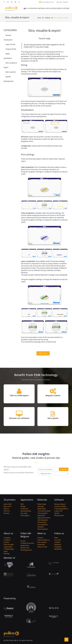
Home (39, 18)
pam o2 (6, 509)
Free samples (42, 542)
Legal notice (8, 547)
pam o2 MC (8, 504)
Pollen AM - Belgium (26, 535)
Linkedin (57, 542)
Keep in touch (42, 547)
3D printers (33, 8)
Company (7, 538)
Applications (51, 8)
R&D (22, 504)
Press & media (9, 544)
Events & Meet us (43, 540)
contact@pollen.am (48, 2)
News (56, 538)
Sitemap (7, 554)
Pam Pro (7, 511)
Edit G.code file (11, 72)
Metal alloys (42, 509)
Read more (43, 353)
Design (23, 506)
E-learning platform (61, 509)
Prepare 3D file (11, 49)
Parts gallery (25, 515)
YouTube (58, 540)
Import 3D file (10, 44)
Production (24, 509)
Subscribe (64, 469)
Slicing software (60, 504)
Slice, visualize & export (61, 18)
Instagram (58, 547)
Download (41, 544)
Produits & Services (27, 543)
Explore (66, 8)
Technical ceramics (44, 511)
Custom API (58, 511)
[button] (26, 10)
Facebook (58, 544)
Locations (7, 540)
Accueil (23, 541)
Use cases (24, 513)
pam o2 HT (8, 506)
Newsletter (58, 549)
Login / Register (63, 2)
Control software (60, 506)
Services (59, 9)
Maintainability (26, 511)
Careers (6, 542)
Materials (42, 8)
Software (48, 18)
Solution (40, 538)
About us (8, 533)
